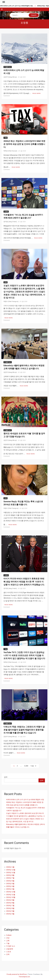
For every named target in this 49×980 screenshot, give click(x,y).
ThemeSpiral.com (24, 977)
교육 (8, 941)
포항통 (25, 23)
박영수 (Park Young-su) (11, 301)
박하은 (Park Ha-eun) (10, 151)
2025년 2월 (10, 889)
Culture (9, 935)
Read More (37, 93)
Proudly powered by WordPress (17, 974)
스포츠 (6, 212)
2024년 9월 (10, 900)
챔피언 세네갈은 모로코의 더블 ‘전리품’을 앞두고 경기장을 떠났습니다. (24, 435)
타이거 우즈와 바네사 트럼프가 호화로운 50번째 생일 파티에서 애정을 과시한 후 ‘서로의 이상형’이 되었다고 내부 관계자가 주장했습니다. (24, 582)
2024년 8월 (10, 903)
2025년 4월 (10, 886)
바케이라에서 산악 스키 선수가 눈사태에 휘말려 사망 (17, 6)
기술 (6, 138)
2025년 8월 (10, 875)
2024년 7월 (10, 905)
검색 (6, 777)
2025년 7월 (10, 878)
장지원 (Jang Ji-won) (10, 222)
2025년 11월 (11, 872)
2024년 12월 (11, 892)
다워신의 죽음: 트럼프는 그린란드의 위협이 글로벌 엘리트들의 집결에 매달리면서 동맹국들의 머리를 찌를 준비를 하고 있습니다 (24, 730)
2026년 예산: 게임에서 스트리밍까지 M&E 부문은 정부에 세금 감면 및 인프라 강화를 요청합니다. (24, 144)
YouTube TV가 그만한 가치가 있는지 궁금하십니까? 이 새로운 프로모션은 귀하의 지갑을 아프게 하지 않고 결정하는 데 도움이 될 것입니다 (24, 655)
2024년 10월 (11, 897)
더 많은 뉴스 (8, 67)
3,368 (26, 766)
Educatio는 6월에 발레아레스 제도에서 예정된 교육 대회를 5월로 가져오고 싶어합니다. (24, 367)
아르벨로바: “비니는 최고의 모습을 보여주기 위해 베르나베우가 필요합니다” (23, 216)
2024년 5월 (10, 911)
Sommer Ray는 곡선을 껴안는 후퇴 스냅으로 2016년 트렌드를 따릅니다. (23, 503)
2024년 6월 (10, 908)
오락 (6, 282)
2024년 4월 (10, 914)
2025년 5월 (10, 884)
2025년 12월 (11, 870)
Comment (7, 96)
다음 (32, 766)
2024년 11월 (11, 895)
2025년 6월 (10, 881)
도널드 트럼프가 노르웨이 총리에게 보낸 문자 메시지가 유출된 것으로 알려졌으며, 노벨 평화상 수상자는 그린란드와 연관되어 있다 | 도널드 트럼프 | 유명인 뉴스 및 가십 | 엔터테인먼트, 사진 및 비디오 (24, 292)
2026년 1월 (10, 867)
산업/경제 (10, 949)
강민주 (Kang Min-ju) (10, 77)
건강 (8, 938)
